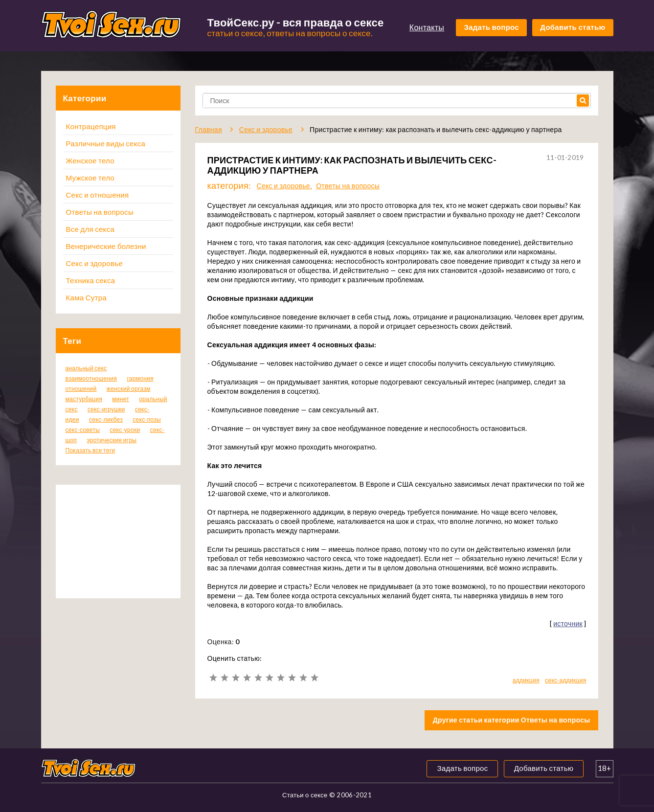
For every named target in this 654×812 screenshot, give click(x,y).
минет (121, 399)
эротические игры (112, 440)
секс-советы (83, 430)
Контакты (427, 27)
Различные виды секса (106, 143)
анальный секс (86, 368)
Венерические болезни (106, 246)
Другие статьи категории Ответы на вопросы (512, 720)
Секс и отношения (98, 195)
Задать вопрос (491, 27)
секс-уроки (125, 430)
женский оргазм (129, 389)
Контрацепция (91, 126)
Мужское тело (90, 178)
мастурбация (84, 399)
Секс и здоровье (94, 263)
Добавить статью (573, 27)
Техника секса (91, 280)
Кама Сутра (86, 297)
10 (314, 678)
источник (568, 623)
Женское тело (90, 160)
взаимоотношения (91, 378)
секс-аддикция (565, 680)
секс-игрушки (106, 409)
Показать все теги (90, 450)
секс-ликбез (106, 419)
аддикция (526, 680)
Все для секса (90, 229)
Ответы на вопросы (100, 212)
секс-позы (147, 419)
